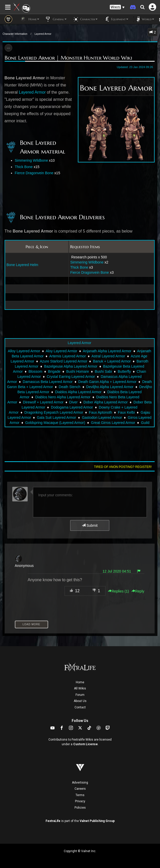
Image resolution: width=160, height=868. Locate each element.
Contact (80, 707)
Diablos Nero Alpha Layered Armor (63, 397)
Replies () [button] (119, 591)
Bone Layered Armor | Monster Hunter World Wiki (68, 58)
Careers (80, 789)
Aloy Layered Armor (61, 351)
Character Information (15, 34)
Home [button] (30, 19)
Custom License (86, 744)
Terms (80, 795)
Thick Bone (24, 167)
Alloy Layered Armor (24, 351)
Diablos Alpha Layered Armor (78, 392)
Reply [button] (138, 591)
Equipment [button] (115, 19)
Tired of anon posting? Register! (123, 467)
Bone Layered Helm (23, 265)
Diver (74, 402)
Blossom (35, 371)
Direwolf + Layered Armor (43, 402)
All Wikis (80, 688)
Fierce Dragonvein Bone (34, 173)
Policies (80, 808)
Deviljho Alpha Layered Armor (110, 387)
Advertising (80, 783)
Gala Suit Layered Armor (56, 417)
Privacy (80, 801)
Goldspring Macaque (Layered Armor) (55, 423)
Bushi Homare (78, 371)
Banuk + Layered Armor (112, 361)
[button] (117, 7)
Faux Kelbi (126, 412)
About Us (80, 701)
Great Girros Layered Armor (113, 423)
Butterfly (124, 371)
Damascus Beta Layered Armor (48, 382)
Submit (90, 525)
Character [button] (85, 19)
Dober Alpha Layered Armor (106, 402)
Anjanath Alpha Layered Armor (107, 351)
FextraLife (53, 821)
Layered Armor (43, 34)
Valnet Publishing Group (97, 821)
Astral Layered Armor (108, 356)
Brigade (54, 371)
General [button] (55, 19)
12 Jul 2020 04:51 (117, 571)
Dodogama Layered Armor (72, 407)
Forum (80, 695)
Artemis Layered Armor (67, 356)
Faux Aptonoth (100, 412)
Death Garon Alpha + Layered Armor (107, 382)
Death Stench (70, 387)
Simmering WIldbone (31, 160)
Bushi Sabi (103, 371)
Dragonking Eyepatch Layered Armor (54, 412)
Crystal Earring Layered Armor (71, 377)
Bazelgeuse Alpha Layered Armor (71, 366)
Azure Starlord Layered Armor (63, 361)
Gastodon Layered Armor (102, 417)
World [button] (144, 19)
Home (80, 682)
